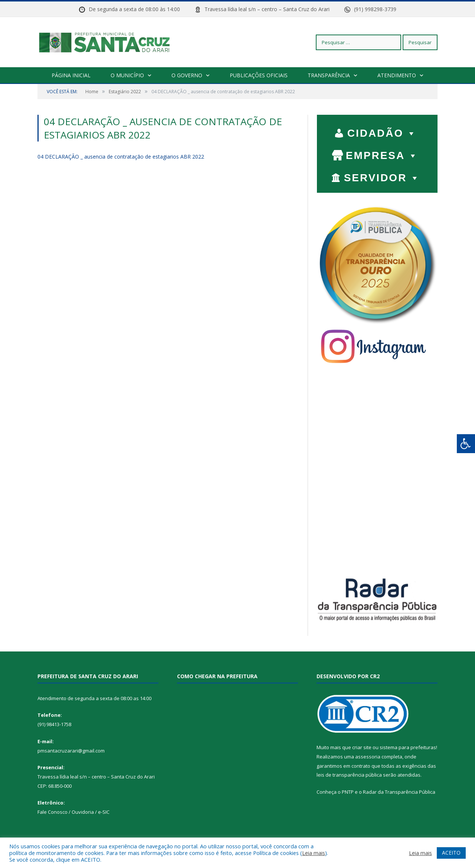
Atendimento (397, 75)
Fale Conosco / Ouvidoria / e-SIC (73, 812)
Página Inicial (71, 75)
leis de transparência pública (349, 775)
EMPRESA (382, 154)
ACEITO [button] (451, 853)
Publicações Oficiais (259, 75)
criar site (362, 747)
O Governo (187, 75)
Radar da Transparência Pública (399, 792)
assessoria (368, 757)
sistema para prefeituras (408, 747)
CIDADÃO (382, 131)
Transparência (329, 75)
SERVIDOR (382, 176)
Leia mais (314, 853)
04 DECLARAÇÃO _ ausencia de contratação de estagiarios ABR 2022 (121, 157)
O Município (127, 75)
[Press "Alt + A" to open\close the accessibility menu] (466, 444)
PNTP (348, 792)
